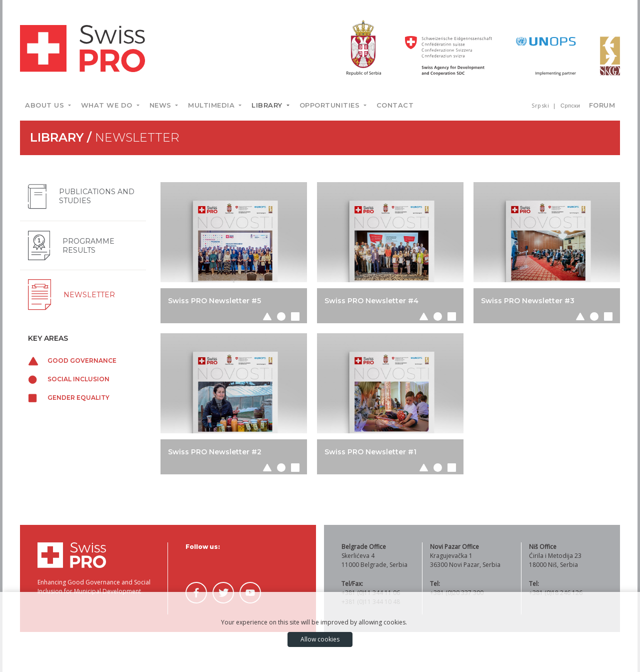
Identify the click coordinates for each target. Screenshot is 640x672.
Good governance (72, 361)
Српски (570, 105)
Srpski (541, 105)
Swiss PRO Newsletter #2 (215, 452)
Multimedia (212, 105)
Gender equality (69, 398)
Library (268, 105)
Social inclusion (69, 379)
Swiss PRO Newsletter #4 (371, 301)
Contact (395, 105)
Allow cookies (320, 639)
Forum (602, 105)
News (162, 105)
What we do (108, 105)
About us (46, 105)
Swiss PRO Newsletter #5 (214, 301)
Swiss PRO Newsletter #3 (528, 301)
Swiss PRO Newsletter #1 (370, 452)
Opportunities (331, 105)
